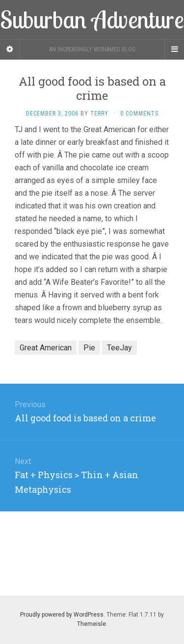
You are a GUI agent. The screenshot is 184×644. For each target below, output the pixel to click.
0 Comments (139, 114)
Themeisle (92, 624)
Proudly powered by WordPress (62, 615)
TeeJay (119, 348)
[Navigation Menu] (174, 49)
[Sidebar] (10, 49)
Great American (46, 348)
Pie (89, 348)
